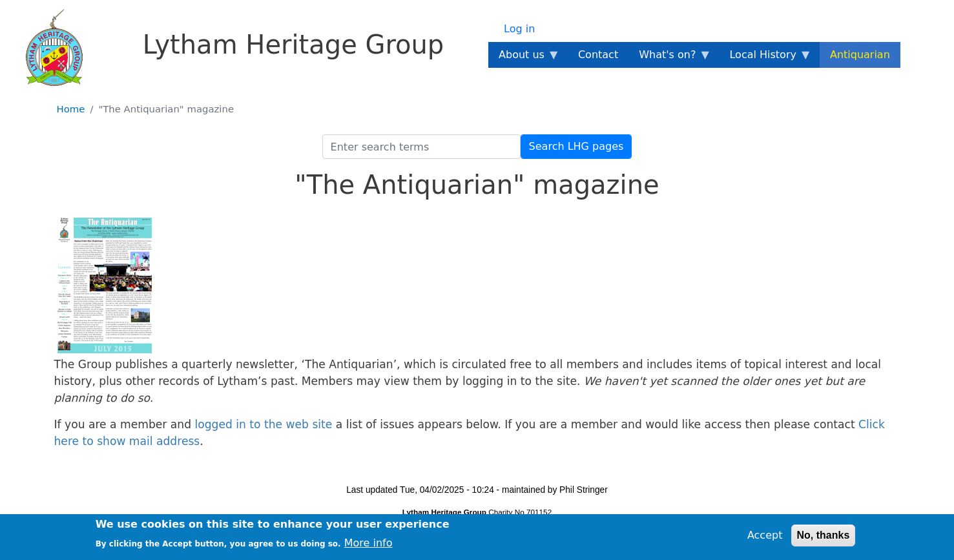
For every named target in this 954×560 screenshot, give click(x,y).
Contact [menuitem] (598, 55)
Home (71, 109)
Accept (765, 538)
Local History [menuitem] (765, 58)
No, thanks (824, 538)
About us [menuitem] (524, 58)
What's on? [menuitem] (670, 58)
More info (368, 545)
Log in (519, 29)
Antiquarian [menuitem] (860, 55)
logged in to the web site (263, 424)
